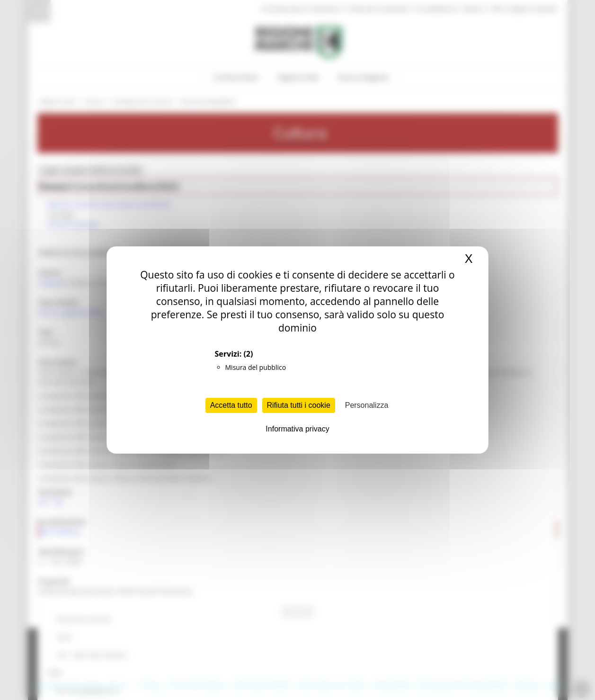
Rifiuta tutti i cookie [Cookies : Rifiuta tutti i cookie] (299, 405)
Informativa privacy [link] (297, 429)
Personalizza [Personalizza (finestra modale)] (367, 405)
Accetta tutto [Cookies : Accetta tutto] (231, 405)
